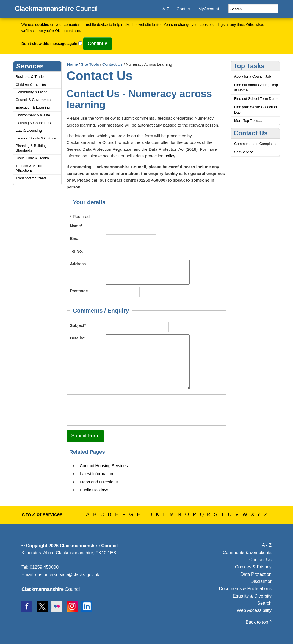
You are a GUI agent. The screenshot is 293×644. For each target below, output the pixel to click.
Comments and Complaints (256, 144)
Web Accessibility (254, 610)
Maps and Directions (99, 482)
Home (72, 64)
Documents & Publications (245, 588)
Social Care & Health (32, 158)
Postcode (79, 291)
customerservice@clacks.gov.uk (67, 574)
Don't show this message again (49, 44)
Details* (77, 338)
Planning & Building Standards (31, 148)
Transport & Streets (31, 178)
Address (78, 264)
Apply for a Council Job (253, 76)
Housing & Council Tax (34, 123)
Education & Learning (33, 107)
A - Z (267, 545)
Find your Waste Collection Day (255, 110)
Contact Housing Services (104, 466)
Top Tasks (249, 66)
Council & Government (34, 100)
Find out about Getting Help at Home (256, 88)
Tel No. (77, 251)
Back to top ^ (259, 622)
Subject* (78, 325)
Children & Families (31, 84)
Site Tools (90, 64)
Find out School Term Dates (256, 99)
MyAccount (209, 9)
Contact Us (112, 64)
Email (75, 239)
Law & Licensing (29, 131)
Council (56, 8)
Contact (184, 9)
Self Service (244, 152)
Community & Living (32, 92)
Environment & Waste (33, 115)
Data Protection (256, 574)
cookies (42, 25)
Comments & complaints (247, 552)
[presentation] (112, 409)
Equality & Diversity (252, 596)
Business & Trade (30, 77)
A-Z (166, 9)
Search (264, 603)
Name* (76, 226)
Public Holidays (94, 490)
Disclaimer (261, 581)
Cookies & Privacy (253, 567)
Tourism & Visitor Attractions (29, 168)
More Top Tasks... (248, 121)
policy (170, 156)
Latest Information (96, 474)
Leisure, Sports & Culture (36, 138)
